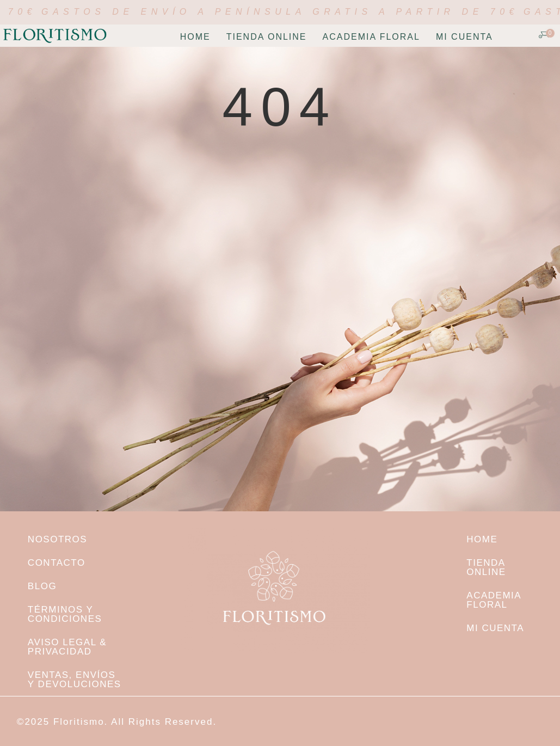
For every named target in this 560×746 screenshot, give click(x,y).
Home (195, 37)
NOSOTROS (57, 539)
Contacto (57, 563)
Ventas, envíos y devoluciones (75, 680)
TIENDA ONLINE (267, 37)
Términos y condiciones (65, 614)
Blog (42, 586)
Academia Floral (371, 37)
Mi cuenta (464, 37)
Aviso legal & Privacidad (67, 647)
